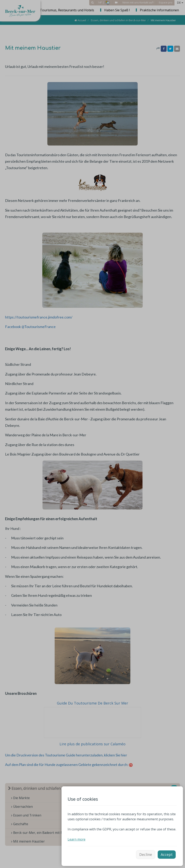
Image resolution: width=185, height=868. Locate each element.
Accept (167, 854)
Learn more (77, 839)
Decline (146, 854)
